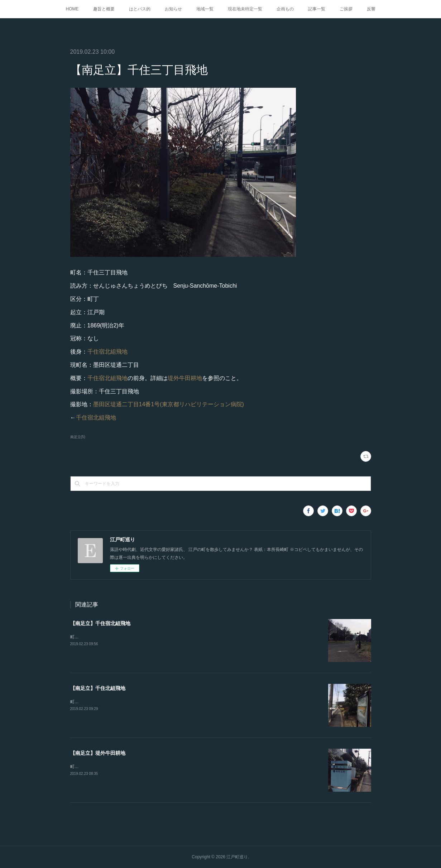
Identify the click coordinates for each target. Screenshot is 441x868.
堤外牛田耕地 (185, 378)
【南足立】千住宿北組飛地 (100, 623)
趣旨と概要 (104, 9)
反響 (371, 9)
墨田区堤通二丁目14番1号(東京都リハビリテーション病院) (169, 404)
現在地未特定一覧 (245, 9)
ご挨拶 (346, 9)
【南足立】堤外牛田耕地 (98, 753)
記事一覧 (317, 9)
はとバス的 (140, 9)
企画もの (285, 9)
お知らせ (173, 9)
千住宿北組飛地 (107, 352)
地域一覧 (205, 9)
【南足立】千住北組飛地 (98, 688)
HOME (72, 9)
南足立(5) (78, 437)
